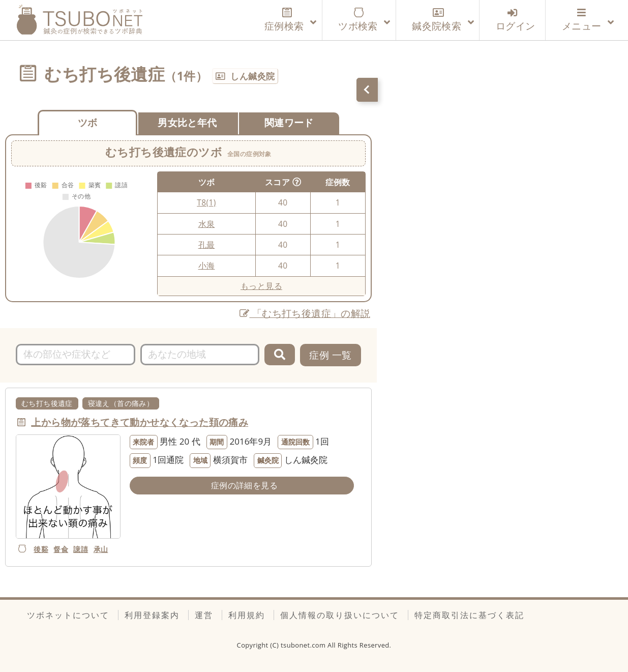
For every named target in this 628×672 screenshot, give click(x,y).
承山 (101, 549)
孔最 (207, 245)
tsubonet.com (304, 645)
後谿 (41, 549)
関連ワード (289, 122)
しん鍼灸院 (252, 76)
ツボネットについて (68, 615)
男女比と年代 (187, 122)
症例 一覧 (330, 355)
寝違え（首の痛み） (121, 403)
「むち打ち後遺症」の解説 (305, 313)
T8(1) (206, 202)
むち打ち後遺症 (47, 403)
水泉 (207, 224)
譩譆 (81, 549)
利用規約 (247, 615)
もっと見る (261, 286)
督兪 (61, 549)
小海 (207, 266)
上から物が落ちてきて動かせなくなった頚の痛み (140, 422)
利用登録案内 (152, 615)
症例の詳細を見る (244, 485)
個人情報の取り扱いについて (340, 615)
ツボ (88, 122)
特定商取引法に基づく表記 (469, 615)
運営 (204, 615)
